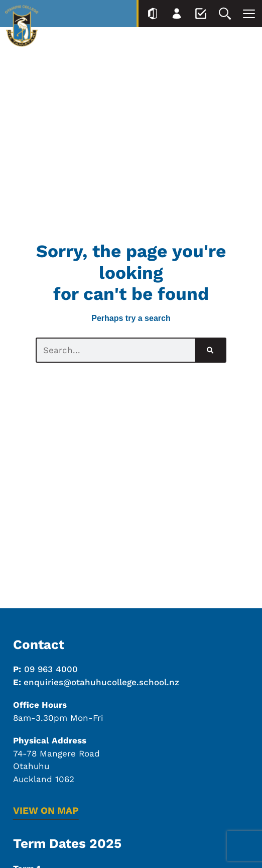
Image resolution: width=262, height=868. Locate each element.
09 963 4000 (51, 669)
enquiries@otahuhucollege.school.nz (101, 682)
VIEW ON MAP (46, 810)
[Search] (210, 350)
